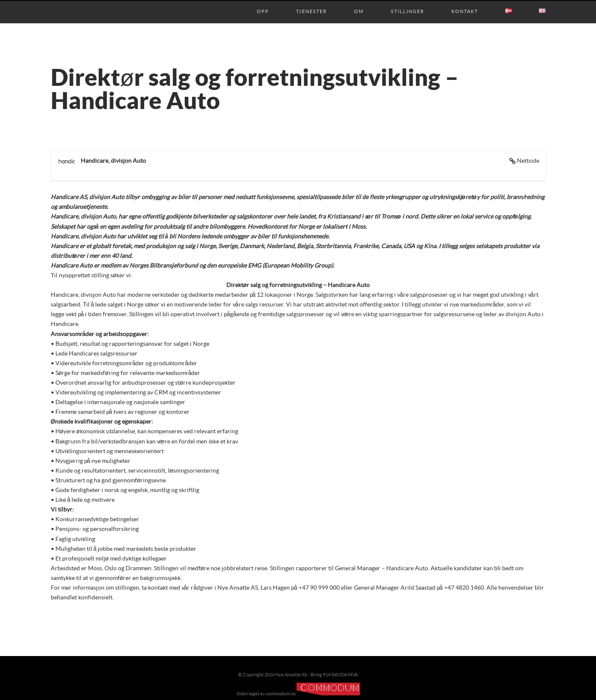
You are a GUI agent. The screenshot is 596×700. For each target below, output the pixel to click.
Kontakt (465, 3)
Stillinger (408, 3)
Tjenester (312, 3)
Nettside (528, 161)
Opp (263, 3)
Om (359, 3)
